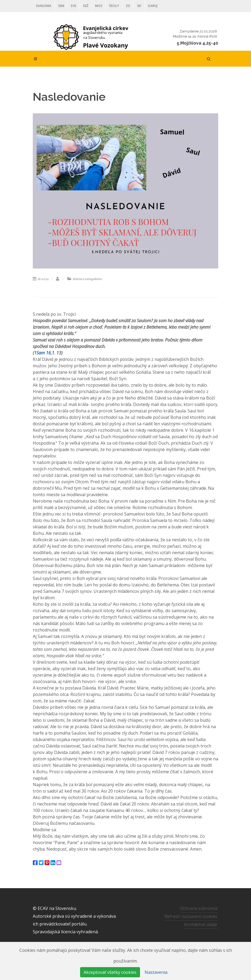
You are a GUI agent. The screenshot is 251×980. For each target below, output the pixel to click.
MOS (99, 6)
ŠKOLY (114, 6)
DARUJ (153, 6)
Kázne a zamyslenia (85, 279)
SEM (61, 6)
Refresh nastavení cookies (191, 916)
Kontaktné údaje (201, 924)
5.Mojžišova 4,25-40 (198, 43)
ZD (128, 6)
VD (139, 6)
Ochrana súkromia (199, 908)
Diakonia (44, 6)
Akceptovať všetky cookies (110, 972)
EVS (74, 6)
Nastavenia (156, 972)
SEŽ (86, 6)
